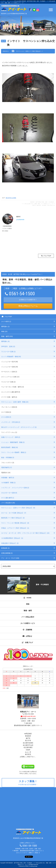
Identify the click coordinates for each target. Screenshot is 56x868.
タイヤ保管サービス (28, 623)
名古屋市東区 (28, 747)
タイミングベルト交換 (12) (10, 377)
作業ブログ (27, 643)
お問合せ (28, 636)
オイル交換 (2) (6, 417)
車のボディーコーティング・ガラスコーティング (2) (19, 427)
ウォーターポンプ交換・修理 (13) (13, 387)
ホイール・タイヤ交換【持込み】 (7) (14, 513)
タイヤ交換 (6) (6, 412)
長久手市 (28, 741)
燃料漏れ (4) (5, 341)
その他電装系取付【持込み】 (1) (12, 538)
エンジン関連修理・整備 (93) (11, 357)
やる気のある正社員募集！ (28, 782)
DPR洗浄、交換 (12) (8, 346)
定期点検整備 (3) (7, 553)
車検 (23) (4, 331)
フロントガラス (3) (8, 463)
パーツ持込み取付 (28, 617)
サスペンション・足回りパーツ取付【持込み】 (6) (18, 508)
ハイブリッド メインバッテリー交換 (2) (15, 488)
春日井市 (28, 754)
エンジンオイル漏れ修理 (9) (11, 392)
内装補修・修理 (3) (8, 478)
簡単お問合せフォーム (28, 306)
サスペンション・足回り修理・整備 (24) (15, 402)
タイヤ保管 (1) (6, 321)
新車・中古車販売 (28, 585)
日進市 (28, 750)
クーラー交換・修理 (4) (9, 397)
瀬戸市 (28, 738)
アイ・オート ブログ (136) (10, 558)
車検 (28, 604)
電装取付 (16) (6, 473)
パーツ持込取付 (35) (8, 503)
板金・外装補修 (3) (8, 457)
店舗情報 (28, 630)
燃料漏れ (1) (5, 326)
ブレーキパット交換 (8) (9, 407)
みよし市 (28, 752)
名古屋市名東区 (28, 743)
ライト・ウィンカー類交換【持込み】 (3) (15, 523)
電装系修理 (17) (7, 467)
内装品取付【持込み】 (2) (10, 543)
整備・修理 (28, 611)
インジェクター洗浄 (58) (10, 362)
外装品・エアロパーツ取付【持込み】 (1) (15, 528)
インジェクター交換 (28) (10, 367)
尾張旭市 (28, 736)
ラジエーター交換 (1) (8, 352)
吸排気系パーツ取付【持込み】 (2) (13, 518)
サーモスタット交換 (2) (9, 372)
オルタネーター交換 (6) (9, 493)
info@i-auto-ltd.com (28, 716)
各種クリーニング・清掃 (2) (11, 437)
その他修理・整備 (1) (8, 483)
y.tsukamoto (20, 219)
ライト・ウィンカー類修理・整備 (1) (14, 452)
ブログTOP (46, 256)
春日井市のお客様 (11, 198)
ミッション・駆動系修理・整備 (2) (13, 442)
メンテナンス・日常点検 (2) (11, 422)
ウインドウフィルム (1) (9, 432)
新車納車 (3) (5, 548)
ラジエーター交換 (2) (8, 382)
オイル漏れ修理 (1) (8, 498)
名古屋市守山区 (28, 745)
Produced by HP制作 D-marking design (28, 866)
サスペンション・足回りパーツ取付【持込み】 (29, 51)
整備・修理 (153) (7, 336)
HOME (27, 598)
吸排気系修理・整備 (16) (10, 447)
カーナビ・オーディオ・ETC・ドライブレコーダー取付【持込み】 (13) (25, 533)
